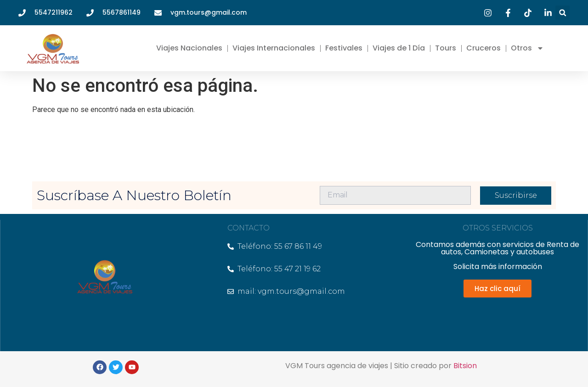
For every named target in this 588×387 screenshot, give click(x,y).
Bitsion (465, 366)
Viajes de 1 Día (399, 48)
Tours (446, 48)
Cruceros (483, 48)
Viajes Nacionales (189, 48)
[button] (563, 13)
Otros (527, 48)
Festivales (344, 48)
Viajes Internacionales (274, 48)
